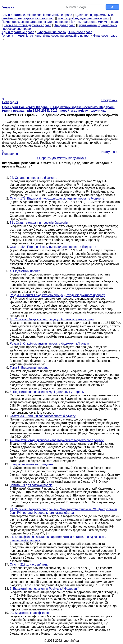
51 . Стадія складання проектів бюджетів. (39, 223)
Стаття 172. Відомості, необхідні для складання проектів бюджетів (57, 198)
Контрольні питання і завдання (32, 464)
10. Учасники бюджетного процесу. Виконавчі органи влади (52, 319)
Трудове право (65, 25)
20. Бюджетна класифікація (29, 613)
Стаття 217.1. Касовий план (30, 564)
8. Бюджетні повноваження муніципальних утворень (47, 392)
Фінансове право (80, 32)
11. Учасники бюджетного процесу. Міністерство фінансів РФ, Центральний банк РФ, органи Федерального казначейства (63, 511)
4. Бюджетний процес (25, 271)
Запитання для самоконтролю (31, 485)
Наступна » (109, 100)
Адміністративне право (18, 32)
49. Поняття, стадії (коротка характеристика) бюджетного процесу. (57, 440)
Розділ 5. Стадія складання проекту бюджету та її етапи (49, 343)
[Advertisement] (61, 68)
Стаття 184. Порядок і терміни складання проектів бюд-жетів (53, 247)
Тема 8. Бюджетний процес (29, 368)
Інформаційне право (51, 32)
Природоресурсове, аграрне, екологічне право (35, 22)
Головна (7, 36)
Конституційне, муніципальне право (83, 18)
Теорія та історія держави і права (28, 25)
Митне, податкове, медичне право (95, 22)
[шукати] (83, 7)
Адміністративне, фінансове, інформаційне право (37, 15)
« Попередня (10, 100)
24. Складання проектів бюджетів (34, 178)
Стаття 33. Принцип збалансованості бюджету (43, 416)
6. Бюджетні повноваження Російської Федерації (44, 589)
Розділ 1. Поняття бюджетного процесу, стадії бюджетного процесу (57, 295)
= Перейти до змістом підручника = (61, 158)
